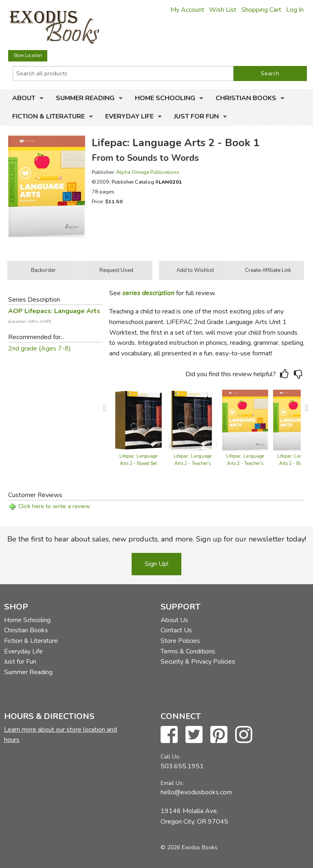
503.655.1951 (182, 766)
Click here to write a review (54, 506)
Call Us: (170, 757)
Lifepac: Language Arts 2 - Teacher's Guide (245, 464)
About (24, 98)
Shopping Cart (261, 10)
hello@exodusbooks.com (196, 792)
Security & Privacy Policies (198, 662)
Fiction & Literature (48, 116)
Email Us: (172, 783)
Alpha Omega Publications (148, 172)
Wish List (223, 10)
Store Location (28, 56)
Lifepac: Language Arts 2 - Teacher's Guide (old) (193, 464)
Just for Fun (196, 116)
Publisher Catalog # (147, 182)
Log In (295, 10)
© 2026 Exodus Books (189, 847)
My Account (187, 10)
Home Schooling (165, 98)
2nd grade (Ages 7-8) (40, 349)
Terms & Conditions (188, 651)
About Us (174, 620)
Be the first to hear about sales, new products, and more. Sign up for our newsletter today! (157, 539)
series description (148, 293)
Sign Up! (156, 564)
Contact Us (176, 630)
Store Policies (180, 641)
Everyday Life (129, 116)
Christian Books (246, 98)
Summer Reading (85, 98)
